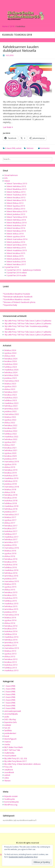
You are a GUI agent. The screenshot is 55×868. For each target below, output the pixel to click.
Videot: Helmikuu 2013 (16, 186)
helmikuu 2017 (11, 539)
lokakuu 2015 (10, 584)
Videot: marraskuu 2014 (17, 239)
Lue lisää (14, 127)
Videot (7, 181)
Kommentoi (45, 148)
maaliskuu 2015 (11, 604)
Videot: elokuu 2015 (15, 256)
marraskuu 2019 (12, 462)
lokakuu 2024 (10, 350)
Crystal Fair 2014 (11, 267)
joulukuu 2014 (10, 612)
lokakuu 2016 (10, 551)
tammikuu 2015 (11, 609)
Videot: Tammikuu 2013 (17, 183)
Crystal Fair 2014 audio (16, 275)
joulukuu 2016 (10, 545)
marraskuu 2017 (12, 514)
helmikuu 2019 (11, 481)
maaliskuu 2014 (11, 637)
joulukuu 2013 (10, 645)
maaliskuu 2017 (11, 537)
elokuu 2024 (10, 356)
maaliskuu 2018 (11, 506)
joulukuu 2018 (10, 484)
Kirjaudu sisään (11, 796)
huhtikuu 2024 (11, 367)
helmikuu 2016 (11, 573)
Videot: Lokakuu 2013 (16, 209)
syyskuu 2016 (10, 553)
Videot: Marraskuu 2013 (17, 211)
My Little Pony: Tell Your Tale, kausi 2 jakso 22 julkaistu (28, 323)
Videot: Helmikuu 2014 (16, 220)
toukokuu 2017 (11, 531)
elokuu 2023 (10, 389)
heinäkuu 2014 (11, 626)
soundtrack (9, 772)
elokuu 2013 (10, 656)
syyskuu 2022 (10, 420)
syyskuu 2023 (10, 386)
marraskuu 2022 (12, 414)
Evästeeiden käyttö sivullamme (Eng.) (23, 857)
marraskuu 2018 (12, 487)
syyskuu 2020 (10, 453)
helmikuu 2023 (11, 406)
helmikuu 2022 (11, 439)
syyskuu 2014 (10, 620)
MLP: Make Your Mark (13, 747)
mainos (8, 742)
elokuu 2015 (10, 590)
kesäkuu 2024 (10, 361)
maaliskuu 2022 (11, 437)
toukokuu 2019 (11, 475)
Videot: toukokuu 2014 (16, 225)
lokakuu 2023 (10, 384)
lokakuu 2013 (10, 651)
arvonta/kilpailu (11, 714)
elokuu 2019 (10, 467)
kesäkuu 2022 (10, 428)
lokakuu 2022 (10, 417)
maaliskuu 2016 (11, 570)
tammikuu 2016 (11, 576)
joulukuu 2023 (10, 378)
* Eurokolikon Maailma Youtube (16, 294)
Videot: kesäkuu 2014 (16, 228)
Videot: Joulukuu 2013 (16, 214)
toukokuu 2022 (11, 431)
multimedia (9, 753)
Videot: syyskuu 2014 (16, 236)
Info (6, 178)
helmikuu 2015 (11, 606)
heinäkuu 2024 (11, 359)
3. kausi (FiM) (10, 691)
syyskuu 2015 (10, 587)
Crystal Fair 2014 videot (16, 273)
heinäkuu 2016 (11, 559)
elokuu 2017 (10, 523)
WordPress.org (11, 805)
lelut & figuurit (10, 739)
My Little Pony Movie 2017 (15, 761)
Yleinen (7, 781)
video (7, 778)
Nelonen (30, 148)
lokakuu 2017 (10, 517)
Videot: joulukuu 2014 (16, 242)
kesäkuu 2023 (10, 395)
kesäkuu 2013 (10, 662)
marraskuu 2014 (12, 615)
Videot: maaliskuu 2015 (17, 250)
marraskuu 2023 (12, 381)
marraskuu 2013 (12, 648)
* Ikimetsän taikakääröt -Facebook (18, 297)
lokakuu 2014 (10, 617)
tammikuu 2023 (11, 409)
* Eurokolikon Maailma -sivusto (16, 299)
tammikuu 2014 (11, 642)
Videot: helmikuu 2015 (16, 248)
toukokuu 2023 (11, 398)
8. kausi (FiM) (10, 148)
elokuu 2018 (10, 492)
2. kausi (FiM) (10, 689)
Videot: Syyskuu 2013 (16, 206)
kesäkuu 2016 (10, 562)
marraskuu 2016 (12, 548)
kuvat (7, 736)
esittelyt (8, 725)
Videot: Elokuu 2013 (15, 203)
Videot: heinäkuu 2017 (16, 264)
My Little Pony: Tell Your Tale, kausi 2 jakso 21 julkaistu (28, 332)
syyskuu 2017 (10, 520)
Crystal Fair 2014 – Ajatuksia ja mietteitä (24, 270)
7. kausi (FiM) (10, 703)
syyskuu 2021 (10, 442)
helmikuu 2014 (11, 640)
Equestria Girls (11, 722)
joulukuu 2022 (10, 411)
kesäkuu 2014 (10, 629)
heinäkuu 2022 (11, 425)
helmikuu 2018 (11, 509)
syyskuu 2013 (10, 654)
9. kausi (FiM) (10, 708)
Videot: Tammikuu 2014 (17, 217)
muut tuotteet (10, 756)
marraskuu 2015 (12, 581)
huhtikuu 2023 (11, 400)
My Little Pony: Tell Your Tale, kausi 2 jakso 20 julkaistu (28, 335)
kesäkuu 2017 (10, 528)
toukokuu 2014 (11, 631)
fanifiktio (8, 730)
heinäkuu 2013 (11, 659)
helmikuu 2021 (11, 450)
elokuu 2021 (10, 445)
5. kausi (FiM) (10, 697)
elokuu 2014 (10, 623)
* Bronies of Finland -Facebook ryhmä (19, 302)
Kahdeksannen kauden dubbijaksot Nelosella (21, 49)
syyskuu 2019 (10, 464)
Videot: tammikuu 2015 (16, 245)
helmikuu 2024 (11, 372)
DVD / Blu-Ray (10, 719)
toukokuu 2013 (11, 665)
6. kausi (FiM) (10, 700)
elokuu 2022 (10, 423)
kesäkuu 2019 (10, 473)
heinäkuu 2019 (11, 470)
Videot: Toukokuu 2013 (16, 195)
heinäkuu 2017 (11, 526)
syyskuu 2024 (10, 353)
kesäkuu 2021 (10, 448)
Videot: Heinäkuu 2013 (16, 200)
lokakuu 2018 (10, 489)
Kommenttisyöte (11, 802)
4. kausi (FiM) (10, 694)
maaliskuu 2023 (11, 403)
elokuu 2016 (10, 556)
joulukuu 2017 (10, 512)
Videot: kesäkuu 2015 (16, 253)
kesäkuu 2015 (10, 595)
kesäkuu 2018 (10, 498)
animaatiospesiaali (13, 711)
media (7, 744)
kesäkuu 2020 (10, 456)
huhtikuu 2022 (11, 434)
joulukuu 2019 (10, 459)
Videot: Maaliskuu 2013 (16, 189)
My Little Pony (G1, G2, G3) (16, 758)
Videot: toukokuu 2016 (16, 262)
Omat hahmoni (11, 175)
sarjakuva (9, 770)
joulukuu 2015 (10, 579)
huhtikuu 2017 (11, 534)
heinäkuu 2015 (11, 592)
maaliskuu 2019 (11, 478)
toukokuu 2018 (11, 500)
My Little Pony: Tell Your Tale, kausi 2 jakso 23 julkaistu (28, 321)
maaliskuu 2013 (11, 670)
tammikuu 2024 (11, 375)
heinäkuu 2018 (11, 495)
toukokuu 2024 (11, 364)
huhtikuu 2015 (11, 601)
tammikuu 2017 (11, 542)
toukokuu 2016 (11, 565)
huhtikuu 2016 (11, 567)
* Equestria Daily (10, 305)
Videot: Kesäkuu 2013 (16, 197)
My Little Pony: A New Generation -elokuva (22, 764)
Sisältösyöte (10, 799)
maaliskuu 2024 (11, 370)
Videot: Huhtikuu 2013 (16, 192)
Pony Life (8, 767)
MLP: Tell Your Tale (12, 750)
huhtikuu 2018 (11, 503)
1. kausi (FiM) (10, 686)
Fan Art (7, 728)
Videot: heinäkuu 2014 (16, 231)
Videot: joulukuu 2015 (16, 259)
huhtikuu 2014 (11, 634)
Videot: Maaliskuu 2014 (16, 223)
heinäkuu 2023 (11, 392)
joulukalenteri (10, 733)
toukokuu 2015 (11, 598)
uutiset (19, 148)
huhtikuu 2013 (11, 668)
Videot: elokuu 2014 (15, 234)
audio (7, 717)
